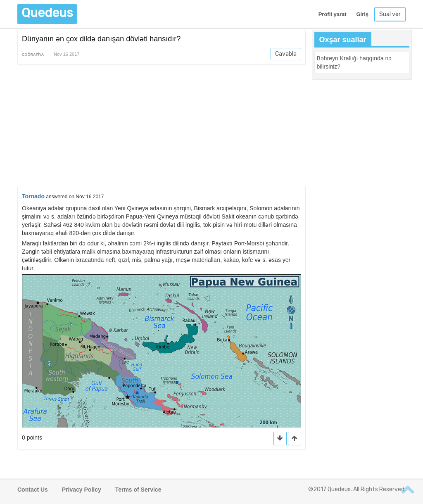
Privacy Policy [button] (82, 490)
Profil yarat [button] (333, 14)
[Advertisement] (162, 127)
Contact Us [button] (33, 490)
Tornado (33, 196)
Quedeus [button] (47, 13)
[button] (295, 439)
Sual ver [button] (390, 14)
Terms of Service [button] (138, 490)
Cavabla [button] (286, 54)
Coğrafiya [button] (33, 55)
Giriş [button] (362, 14)
